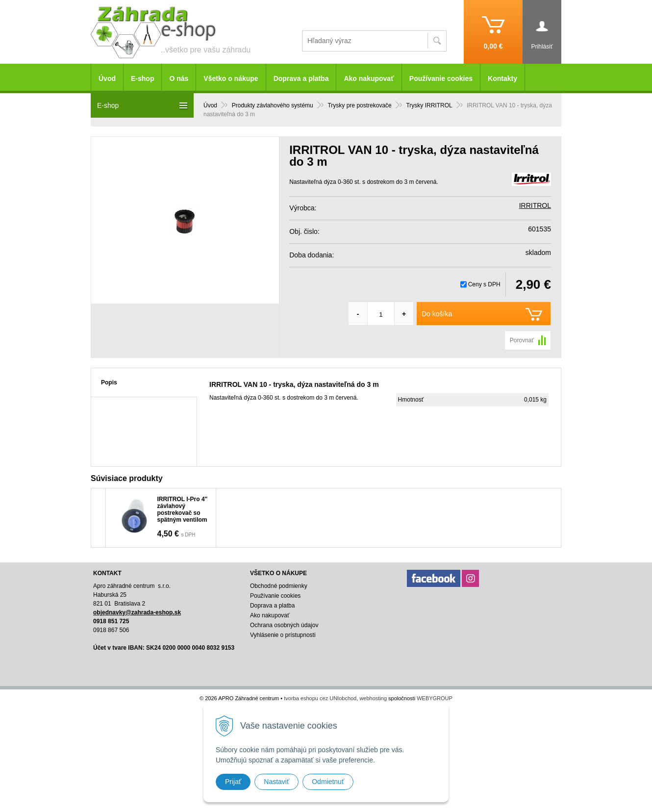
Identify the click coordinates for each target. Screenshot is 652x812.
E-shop (142, 78)
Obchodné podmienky (279, 586)
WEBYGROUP (435, 698)
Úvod (107, 78)
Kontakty (502, 78)
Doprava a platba (301, 78)
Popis (109, 382)
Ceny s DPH (484, 284)
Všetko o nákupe (231, 78)
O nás (179, 78)
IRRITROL (535, 205)
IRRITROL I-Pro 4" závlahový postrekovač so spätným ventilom (183, 509)
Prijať (233, 782)
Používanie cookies (441, 78)
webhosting (373, 698)
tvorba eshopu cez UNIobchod (320, 698)
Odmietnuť (328, 782)
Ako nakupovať (369, 78)
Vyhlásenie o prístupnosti (283, 635)
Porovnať (522, 340)
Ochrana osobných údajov (284, 625)
